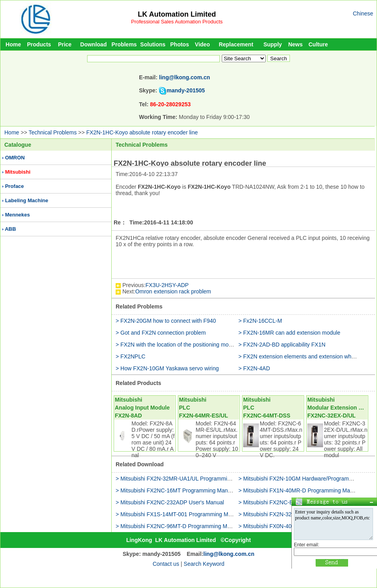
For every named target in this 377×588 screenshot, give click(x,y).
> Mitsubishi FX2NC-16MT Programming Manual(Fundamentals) (195, 490)
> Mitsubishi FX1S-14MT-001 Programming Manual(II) (182, 514)
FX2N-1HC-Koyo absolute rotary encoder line (142, 132)
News (296, 44)
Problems (124, 44)
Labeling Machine (27, 200)
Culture (318, 44)
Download (94, 44)
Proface (15, 186)
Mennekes (18, 215)
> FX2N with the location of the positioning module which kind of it (196, 345)
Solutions (153, 44)
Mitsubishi (18, 172)
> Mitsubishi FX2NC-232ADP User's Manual (170, 502)
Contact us (166, 564)
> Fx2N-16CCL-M (260, 321)
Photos (180, 44)
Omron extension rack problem (173, 291)
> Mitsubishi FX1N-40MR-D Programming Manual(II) (303, 490)
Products (39, 44)
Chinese (363, 13)
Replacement (236, 44)
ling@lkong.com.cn (185, 77)
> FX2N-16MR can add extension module (289, 333)
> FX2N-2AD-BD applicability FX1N (282, 345)
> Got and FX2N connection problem (161, 333)
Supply (273, 44)
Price (65, 44)
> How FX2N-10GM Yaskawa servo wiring (167, 368)
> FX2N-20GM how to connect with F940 (166, 321)
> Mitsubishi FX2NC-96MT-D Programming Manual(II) (182, 526)
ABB (10, 229)
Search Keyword (204, 564)
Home (13, 44)
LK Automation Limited (177, 14)
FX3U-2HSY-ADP (167, 285)
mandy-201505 (186, 90)
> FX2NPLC (130, 356)
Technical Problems (52, 132)
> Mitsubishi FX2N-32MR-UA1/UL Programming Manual (184, 479)
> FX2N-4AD (254, 368)
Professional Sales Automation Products (177, 22)
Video (202, 44)
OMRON (15, 158)
